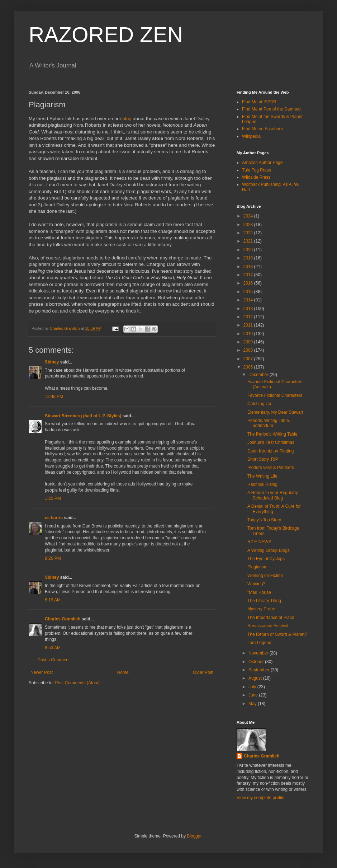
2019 (249, 258)
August (256, 678)
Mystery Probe (261, 609)
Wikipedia (251, 136)
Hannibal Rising (262, 484)
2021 (249, 241)
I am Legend (259, 643)
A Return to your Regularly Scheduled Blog (273, 495)
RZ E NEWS (259, 542)
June (254, 695)
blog (127, 119)
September (260, 670)
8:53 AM (53, 648)
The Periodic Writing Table (272, 434)
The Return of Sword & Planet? (277, 634)
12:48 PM (54, 397)
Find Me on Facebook (263, 129)
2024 (249, 216)
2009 (249, 342)
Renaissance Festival (268, 626)
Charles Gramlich (63, 619)
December (259, 375)
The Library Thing (264, 601)
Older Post (203, 672)
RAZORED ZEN (106, 35)
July (253, 687)
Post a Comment (54, 660)
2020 (249, 250)
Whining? (256, 584)
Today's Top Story (264, 520)
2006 (249, 367)
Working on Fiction (265, 576)
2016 (249, 283)
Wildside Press (256, 177)
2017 (249, 275)
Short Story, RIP (263, 459)
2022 (249, 233)
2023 (249, 225)
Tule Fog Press (257, 170)
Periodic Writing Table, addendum (269, 423)
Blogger (194, 836)
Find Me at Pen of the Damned (271, 109)
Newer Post (42, 672)
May (253, 704)
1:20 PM (53, 498)
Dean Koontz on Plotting (270, 451)
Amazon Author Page (262, 163)
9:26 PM (53, 558)
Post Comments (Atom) (77, 683)
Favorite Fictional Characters (275, 395)
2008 (249, 350)
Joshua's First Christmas (271, 442)
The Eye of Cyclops (266, 559)
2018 (249, 267)
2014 (249, 300)
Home (123, 672)
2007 (249, 359)
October (257, 662)
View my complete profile (260, 798)
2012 (249, 317)
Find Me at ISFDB (259, 102)
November (259, 653)
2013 (249, 309)
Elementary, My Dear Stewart (275, 412)
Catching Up (259, 404)
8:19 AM (53, 600)
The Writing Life (262, 476)
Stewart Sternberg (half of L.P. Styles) (83, 416)
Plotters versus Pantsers (271, 468)
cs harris (54, 518)
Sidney (52, 362)
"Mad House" (260, 592)
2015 (249, 292)
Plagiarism (257, 567)
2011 (249, 325)
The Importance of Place (271, 618)
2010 (249, 334)
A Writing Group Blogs (269, 550)
